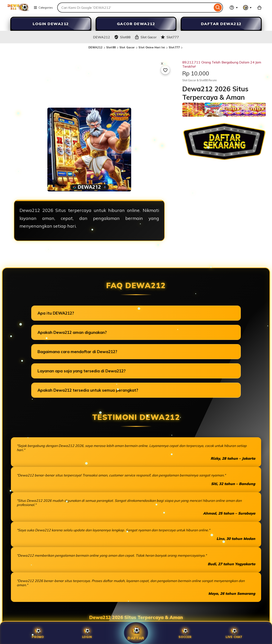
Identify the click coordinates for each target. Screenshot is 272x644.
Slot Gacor (127, 47)
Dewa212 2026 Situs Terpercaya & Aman (136, 617)
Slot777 (174, 47)
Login (87, 633)
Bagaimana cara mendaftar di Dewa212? (77, 352)
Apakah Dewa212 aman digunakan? (72, 332)
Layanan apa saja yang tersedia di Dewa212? (82, 371)
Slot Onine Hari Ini (152, 47)
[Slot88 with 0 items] (259, 8)
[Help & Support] (234, 8)
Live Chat (234, 633)
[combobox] (135, 8)
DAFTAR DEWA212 (221, 24)
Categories (43, 8)
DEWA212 (95, 47)
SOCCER (185, 633)
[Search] (218, 8)
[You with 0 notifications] (247, 8)
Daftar (136, 633)
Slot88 (111, 47)
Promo (38, 633)
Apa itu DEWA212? (56, 313)
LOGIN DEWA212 (51, 24)
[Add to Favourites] (165, 70)
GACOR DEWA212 (136, 24)
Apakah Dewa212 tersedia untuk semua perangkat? (88, 390)
